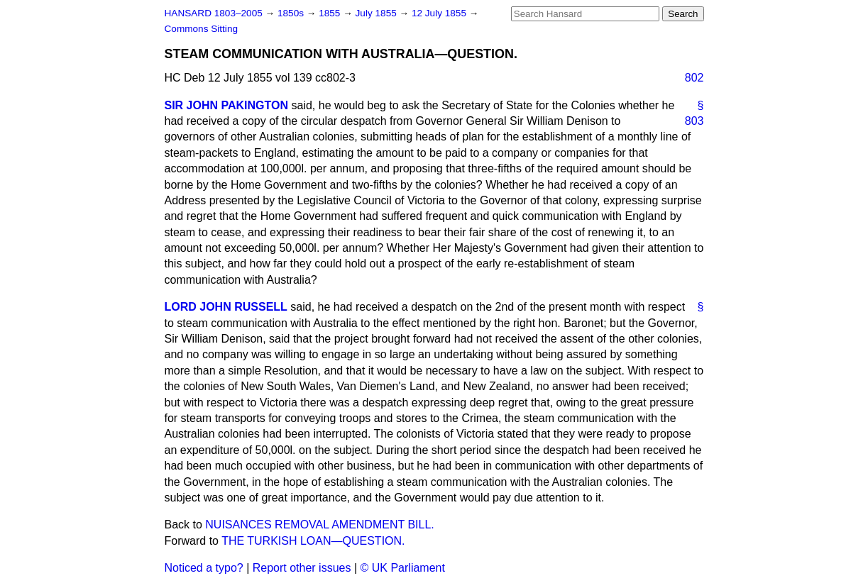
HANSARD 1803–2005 (214, 13)
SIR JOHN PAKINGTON (227, 105)
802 (694, 78)
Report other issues (302, 568)
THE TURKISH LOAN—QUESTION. (313, 541)
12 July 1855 (440, 13)
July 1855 (378, 13)
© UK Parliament (403, 568)
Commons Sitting (202, 29)
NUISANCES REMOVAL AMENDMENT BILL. (319, 525)
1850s (292, 13)
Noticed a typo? (204, 568)
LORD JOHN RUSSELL (226, 307)
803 (694, 121)
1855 (331, 13)
